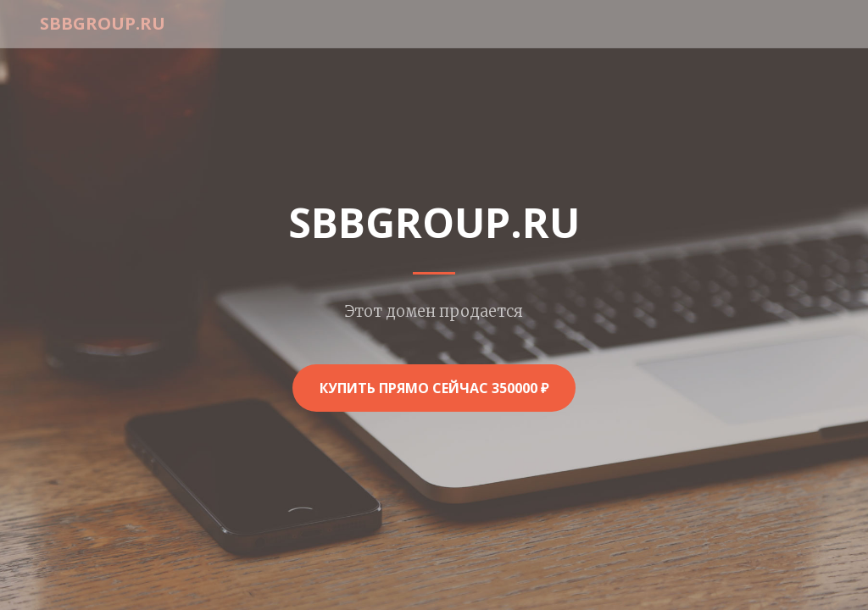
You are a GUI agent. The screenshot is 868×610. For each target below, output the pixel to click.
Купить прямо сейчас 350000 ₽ (434, 388)
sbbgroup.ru (103, 23)
